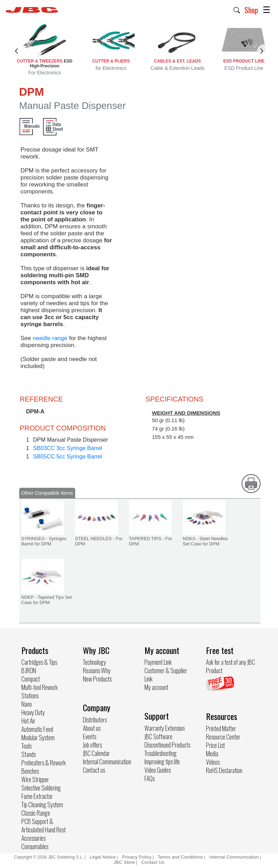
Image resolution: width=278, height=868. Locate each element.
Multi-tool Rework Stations (40, 691)
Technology (94, 662)
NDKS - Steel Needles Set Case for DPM (205, 541)
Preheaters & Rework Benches (44, 767)
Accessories (33, 838)
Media (212, 753)
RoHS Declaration (224, 770)
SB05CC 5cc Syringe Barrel (68, 457)
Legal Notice (103, 857)
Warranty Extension (165, 728)
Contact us (94, 770)
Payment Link (158, 662)
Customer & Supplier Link (166, 675)
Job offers (92, 745)
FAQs (149, 778)
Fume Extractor (37, 796)
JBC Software (158, 736)
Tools (26, 746)
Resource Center (223, 737)
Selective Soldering (41, 788)
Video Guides (158, 770)
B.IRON (29, 670)
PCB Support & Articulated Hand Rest (44, 825)
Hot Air (28, 721)
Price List (215, 745)
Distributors (95, 720)
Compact (31, 679)
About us (92, 728)
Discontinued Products (167, 745)
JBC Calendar (96, 753)
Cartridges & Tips (39, 662)
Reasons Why (97, 670)
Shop (251, 10)
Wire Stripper (35, 779)
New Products (97, 679)
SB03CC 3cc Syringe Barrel (68, 448)
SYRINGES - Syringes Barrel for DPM (44, 541)
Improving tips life (162, 762)
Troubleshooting (161, 753)
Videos (213, 762)
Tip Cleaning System (42, 804)
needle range (50, 338)
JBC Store (124, 862)
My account (156, 687)
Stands (28, 754)
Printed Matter (221, 728)
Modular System (38, 737)
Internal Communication (107, 762)
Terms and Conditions (180, 857)
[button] (237, 9)
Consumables (35, 846)
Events (90, 736)
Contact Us (153, 862)
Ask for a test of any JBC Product (230, 666)
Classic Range (36, 813)
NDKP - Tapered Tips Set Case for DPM (47, 600)
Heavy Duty (33, 712)
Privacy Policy (137, 857)
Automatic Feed (37, 729)
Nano (27, 704)
